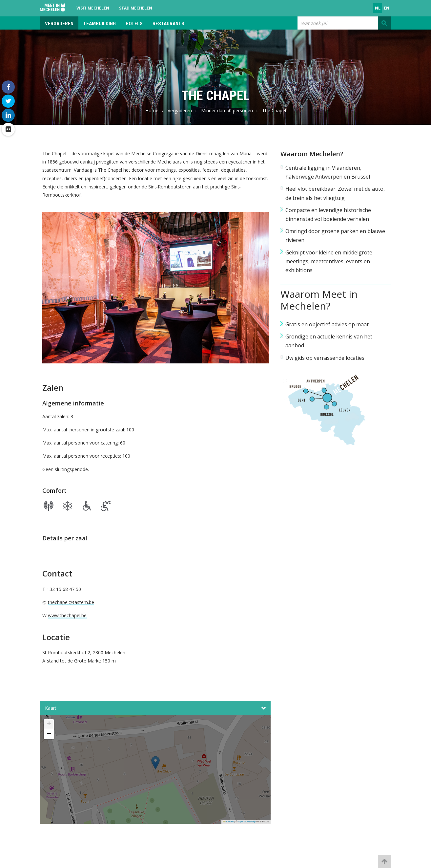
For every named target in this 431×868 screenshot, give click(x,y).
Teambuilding (100, 24)
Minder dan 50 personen (227, 110)
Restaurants (168, 24)
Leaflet (228, 822)
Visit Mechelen (93, 8)
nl (378, 8)
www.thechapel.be (67, 615)
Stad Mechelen (136, 8)
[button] (155, 771)
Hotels (134, 24)
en (387, 8)
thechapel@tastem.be (71, 602)
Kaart (155, 708)
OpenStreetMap (247, 822)
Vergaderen (59, 24)
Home (152, 110)
